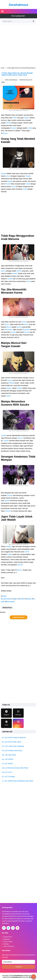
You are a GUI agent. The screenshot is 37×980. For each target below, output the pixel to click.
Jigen (16, 599)
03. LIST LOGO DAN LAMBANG (13, 746)
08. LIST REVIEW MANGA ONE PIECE (15, 768)
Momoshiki (8, 330)
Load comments (18, 617)
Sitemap (6, 944)
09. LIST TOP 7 (7, 772)
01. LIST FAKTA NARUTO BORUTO (14, 738)
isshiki (22, 599)
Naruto (9, 380)
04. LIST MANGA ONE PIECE (12, 751)
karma (3, 271)
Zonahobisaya (16, 977)
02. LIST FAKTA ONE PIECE (12, 742)
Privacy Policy (8, 942)
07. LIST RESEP (7, 764)
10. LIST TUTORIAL (9, 777)
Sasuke (4, 435)
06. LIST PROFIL (8, 759)
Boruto (5, 133)
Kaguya (27, 118)
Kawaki (14, 128)
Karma (8, 176)
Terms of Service (9, 946)
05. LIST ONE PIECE (9, 755)
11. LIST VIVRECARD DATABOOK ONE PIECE (18, 781)
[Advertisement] (18, 45)
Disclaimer (7, 939)
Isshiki (15, 118)
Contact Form (8, 937)
